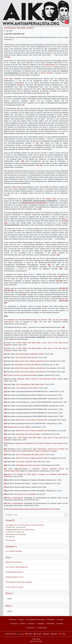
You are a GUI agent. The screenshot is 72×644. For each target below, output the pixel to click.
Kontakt (60, 624)
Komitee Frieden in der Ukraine (14, 587)
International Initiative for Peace (15, 577)
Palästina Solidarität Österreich (14, 572)
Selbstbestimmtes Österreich (14, 562)
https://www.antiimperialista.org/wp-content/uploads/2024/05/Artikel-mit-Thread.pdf (33, 509)
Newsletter (51, 624)
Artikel (22, 620)
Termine (61, 620)
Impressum (31, 628)
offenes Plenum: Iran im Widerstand (16, 534)
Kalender (15, 624)
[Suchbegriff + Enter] (34, 515)
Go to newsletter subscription (14, 551)
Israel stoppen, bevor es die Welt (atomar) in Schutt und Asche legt (25, 525)
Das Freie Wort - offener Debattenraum (17, 567)
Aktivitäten (51, 620)
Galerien (32, 624)
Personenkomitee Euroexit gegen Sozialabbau (19, 582)
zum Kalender (10, 540)
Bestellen (41, 624)
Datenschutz (43, 628)
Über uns (13, 620)
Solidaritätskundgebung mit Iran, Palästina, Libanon (20, 530)
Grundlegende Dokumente (36, 620)
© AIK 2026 (36, 639)
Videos (23, 624)
